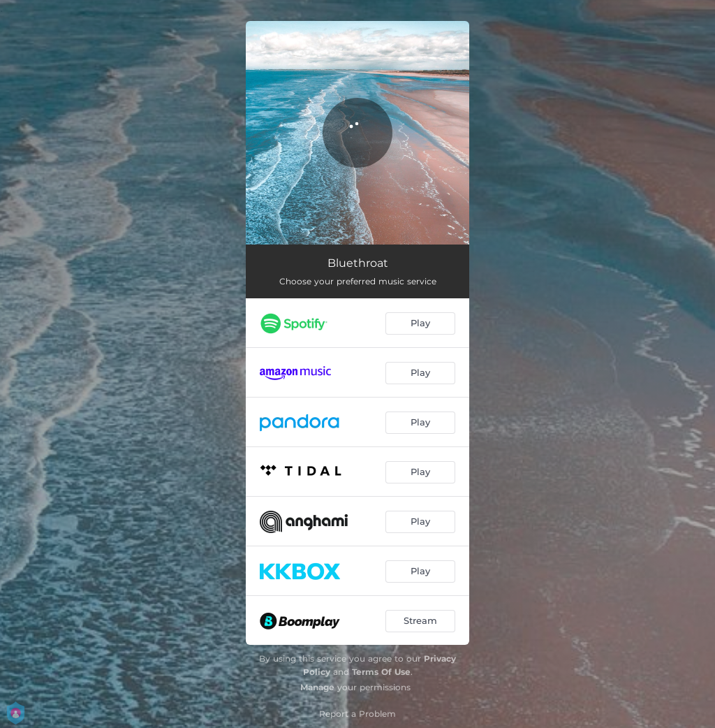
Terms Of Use (381, 672)
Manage (317, 687)
